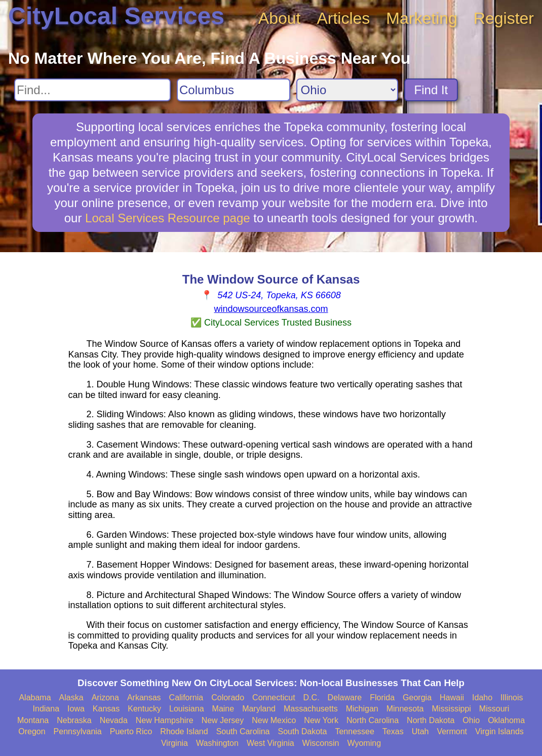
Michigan (362, 709)
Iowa (76, 709)
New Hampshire (165, 720)
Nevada (114, 720)
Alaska (71, 698)
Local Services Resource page (168, 218)
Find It (431, 90)
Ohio (471, 720)
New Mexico (274, 720)
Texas (393, 731)
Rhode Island (184, 731)
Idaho (482, 698)
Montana (33, 720)
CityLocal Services (116, 16)
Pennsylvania (78, 731)
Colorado (228, 698)
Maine (223, 709)
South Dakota (302, 731)
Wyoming (364, 743)
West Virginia (270, 743)
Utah (420, 731)
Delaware (345, 698)
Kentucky (144, 709)
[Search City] (234, 90)
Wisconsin (321, 743)
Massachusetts (311, 709)
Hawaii (452, 698)
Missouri (494, 709)
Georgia (417, 698)
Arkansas (144, 698)
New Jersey (223, 720)
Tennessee (354, 731)
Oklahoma (506, 720)
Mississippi (452, 709)
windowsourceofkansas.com (271, 309)
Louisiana (187, 709)
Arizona (105, 698)
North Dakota (431, 720)
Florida (382, 698)
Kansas (106, 709)
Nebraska (74, 720)
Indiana (46, 709)
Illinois (512, 698)
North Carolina (373, 720)
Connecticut (274, 698)
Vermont (452, 731)
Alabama (35, 698)
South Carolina (243, 731)
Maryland (259, 709)
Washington (217, 743)
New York (321, 720)
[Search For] (92, 90)
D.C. (312, 698)
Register (504, 18)
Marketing (422, 18)
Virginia (175, 743)
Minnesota (405, 709)
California (186, 698)
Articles (343, 18)
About (280, 18)
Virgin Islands (499, 731)
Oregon (32, 731)
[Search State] (347, 90)
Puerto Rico (131, 731)
